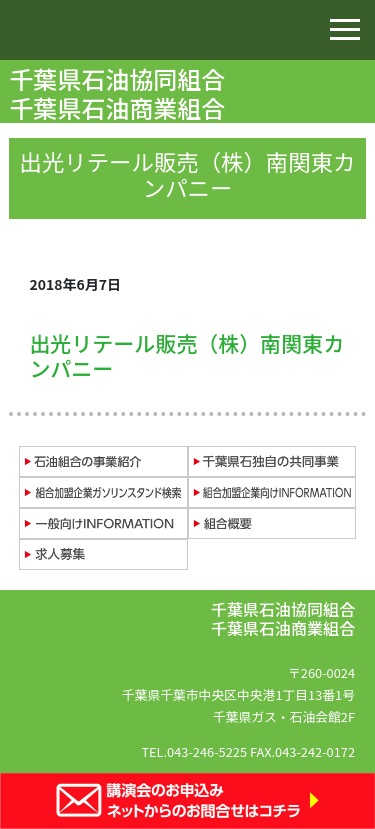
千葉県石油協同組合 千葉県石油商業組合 (119, 93)
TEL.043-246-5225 (194, 751)
